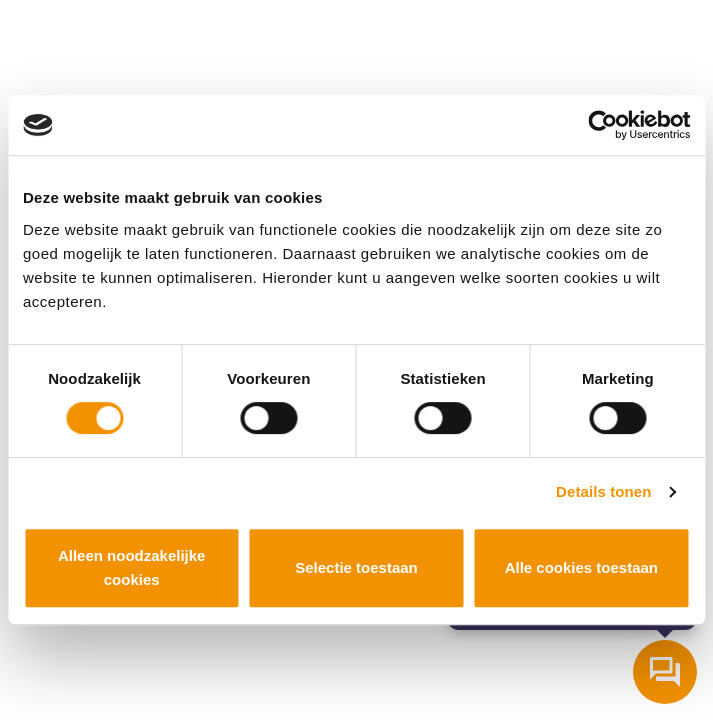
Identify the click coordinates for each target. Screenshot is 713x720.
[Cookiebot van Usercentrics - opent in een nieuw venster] (602, 125)
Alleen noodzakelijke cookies (132, 567)
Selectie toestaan (356, 567)
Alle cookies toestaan (581, 567)
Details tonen (603, 491)
